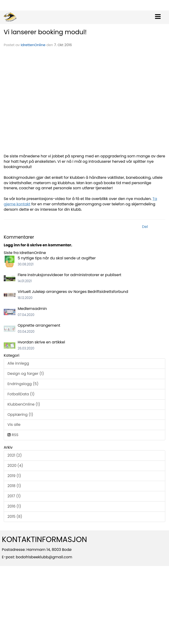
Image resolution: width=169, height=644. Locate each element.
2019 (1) (14, 476)
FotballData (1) (21, 394)
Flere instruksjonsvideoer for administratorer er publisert (69, 275)
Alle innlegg (18, 363)
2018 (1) (14, 486)
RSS (13, 435)
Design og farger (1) (26, 374)
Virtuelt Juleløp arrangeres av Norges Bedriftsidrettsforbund (73, 292)
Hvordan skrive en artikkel (41, 342)
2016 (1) (14, 506)
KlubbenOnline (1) (24, 404)
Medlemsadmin (32, 309)
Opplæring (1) (20, 415)
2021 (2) (15, 455)
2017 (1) (14, 496)
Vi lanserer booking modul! (45, 32)
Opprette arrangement (39, 325)
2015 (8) (15, 517)
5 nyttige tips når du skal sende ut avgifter (57, 258)
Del (145, 227)
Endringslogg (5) (23, 384)
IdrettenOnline (34, 45)
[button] (158, 16)
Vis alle (14, 425)
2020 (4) (15, 466)
